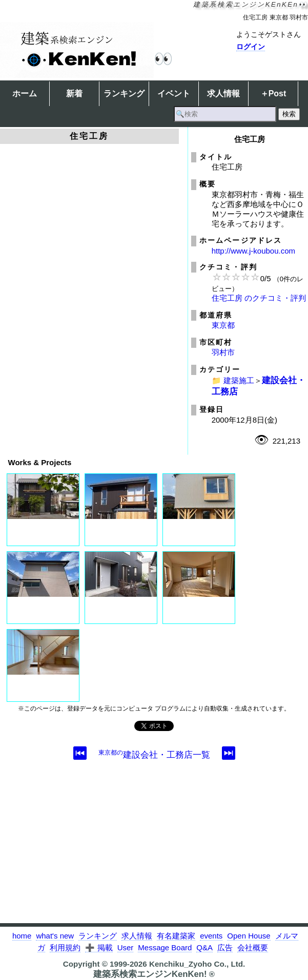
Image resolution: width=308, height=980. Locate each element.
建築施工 (239, 380)
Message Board (165, 947)
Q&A (204, 947)
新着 (74, 93)
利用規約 (65, 947)
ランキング (124, 93)
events (211, 936)
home (22, 936)
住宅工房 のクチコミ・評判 (259, 298)
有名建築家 (176, 936)
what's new (55, 936)
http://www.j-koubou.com (253, 251)
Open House (249, 936)
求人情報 (223, 93)
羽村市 (223, 352)
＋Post (273, 93)
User (126, 947)
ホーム (25, 93)
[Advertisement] (154, 851)
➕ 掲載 (99, 947)
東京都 (223, 325)
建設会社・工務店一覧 (154, 755)
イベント (174, 93)
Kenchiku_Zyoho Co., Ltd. (197, 964)
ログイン (251, 47)
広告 (225, 947)
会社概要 (253, 947)
